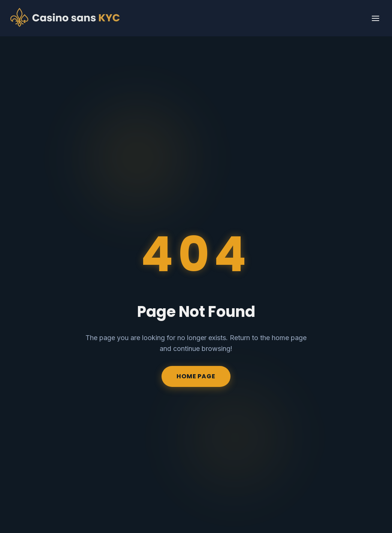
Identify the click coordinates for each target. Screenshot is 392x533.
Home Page (196, 376)
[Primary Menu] (376, 18)
